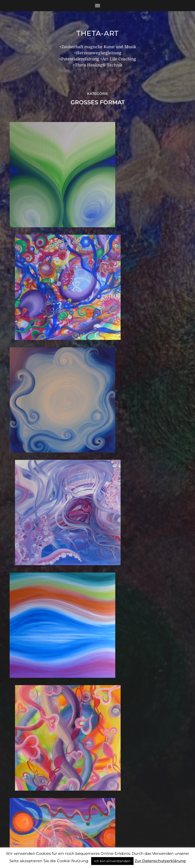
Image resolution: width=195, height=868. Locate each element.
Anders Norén (109, 846)
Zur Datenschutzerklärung (160, 861)
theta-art (97, 33)
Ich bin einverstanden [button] (112, 861)
